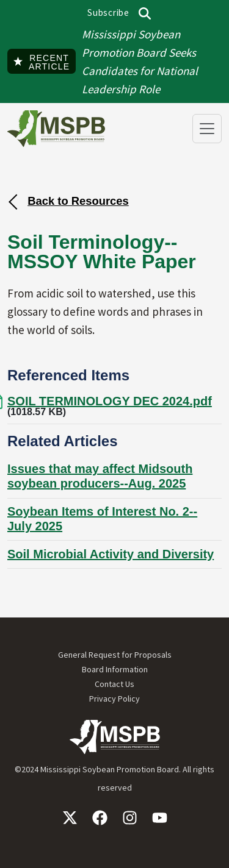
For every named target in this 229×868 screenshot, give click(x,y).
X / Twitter (70, 818)
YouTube (160, 818)
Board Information (115, 669)
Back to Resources (78, 201)
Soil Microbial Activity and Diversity (111, 554)
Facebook (100, 818)
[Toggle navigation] (207, 129)
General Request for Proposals (115, 655)
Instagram (130, 818)
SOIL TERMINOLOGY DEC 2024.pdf (110, 401)
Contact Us (114, 684)
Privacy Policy (114, 699)
